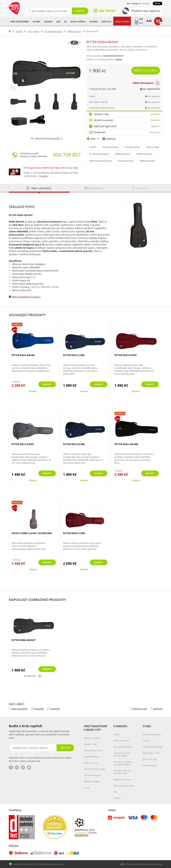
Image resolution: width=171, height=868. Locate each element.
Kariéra (146, 741)
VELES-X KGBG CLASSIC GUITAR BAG (32, 533)
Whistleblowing (150, 765)
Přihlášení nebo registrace (146, 11)
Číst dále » (44, 176)
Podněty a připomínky (153, 747)
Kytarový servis (91, 763)
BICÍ (59, 22)
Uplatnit (155, 126)
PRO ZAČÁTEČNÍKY (20, 22)
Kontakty (146, 3)
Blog (158, 4)
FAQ (115, 792)
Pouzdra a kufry (132, 147)
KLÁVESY (48, 22)
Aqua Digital (157, 864)
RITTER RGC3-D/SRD (126, 355)
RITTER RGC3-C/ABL (74, 355)
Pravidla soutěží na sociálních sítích (122, 772)
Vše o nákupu (133, 3)
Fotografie (39, 709)
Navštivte (155, 132)
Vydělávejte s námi (151, 753)
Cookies (117, 798)
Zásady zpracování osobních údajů (122, 754)
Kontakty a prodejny (152, 734)
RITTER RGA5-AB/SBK (126, 444)
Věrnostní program (93, 775)
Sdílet (93, 139)
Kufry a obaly (33, 31)
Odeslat (65, 748)
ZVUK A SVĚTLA (78, 22)
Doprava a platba (92, 738)
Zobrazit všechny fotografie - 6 (49, 138)
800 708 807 (67, 155)
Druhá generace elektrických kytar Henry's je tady (51, 168)
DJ (65, 22)
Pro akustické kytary (53, 31)
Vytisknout (111, 139)
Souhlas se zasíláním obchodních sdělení (123, 763)
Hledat (80, 11)
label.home (10, 31)
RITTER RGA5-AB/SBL (23, 355)
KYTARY (37, 22)
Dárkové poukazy (121, 741)
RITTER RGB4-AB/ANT (24, 640)
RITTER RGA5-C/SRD (74, 533)
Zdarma (155, 114)
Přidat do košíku (146, 71)
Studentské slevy (92, 757)
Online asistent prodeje (94, 769)
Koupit (47, 384)
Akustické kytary (111, 147)
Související (55, 709)
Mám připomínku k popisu (26, 297)
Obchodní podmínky (122, 747)
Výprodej (17, 324)
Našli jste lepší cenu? (105, 126)
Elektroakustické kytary (101, 161)
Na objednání (30, 676)
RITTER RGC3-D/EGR (23, 444)
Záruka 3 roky (101, 114)
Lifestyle (106, 22)
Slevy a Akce (122, 22)
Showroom (100, 132)
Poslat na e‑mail (140, 709)
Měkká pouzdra (74, 31)
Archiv (87, 788)
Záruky (116, 734)
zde (38, 761)
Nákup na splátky (92, 781)
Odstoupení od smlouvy (124, 786)
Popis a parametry (20, 709)
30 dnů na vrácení (104, 120)
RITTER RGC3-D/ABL (74, 444)
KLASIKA (94, 22)
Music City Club (150, 759)
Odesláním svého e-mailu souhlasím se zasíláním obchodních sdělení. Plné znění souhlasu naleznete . (40, 759)
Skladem (33, 391)
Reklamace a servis (122, 779)
